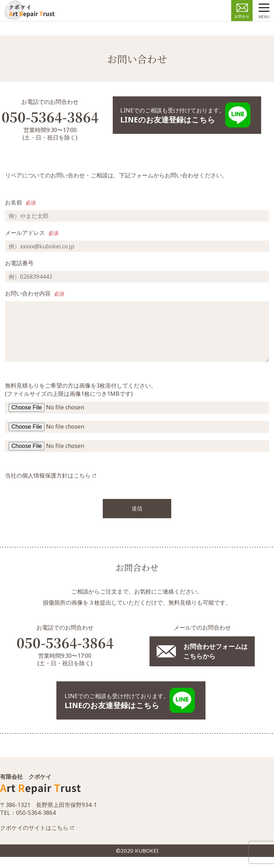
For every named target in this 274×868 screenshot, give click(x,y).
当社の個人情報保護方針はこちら (48, 486)
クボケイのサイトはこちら (34, 839)
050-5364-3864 (65, 653)
